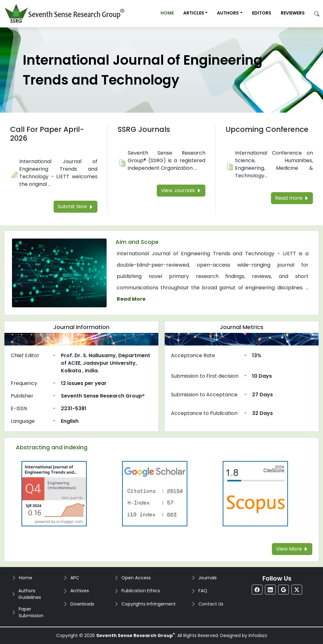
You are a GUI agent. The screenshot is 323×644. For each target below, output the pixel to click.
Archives (80, 591)
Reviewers (293, 13)
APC (75, 578)
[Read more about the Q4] (54, 493)
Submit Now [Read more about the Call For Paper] (76, 207)
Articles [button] (194, 13)
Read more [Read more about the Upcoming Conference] (292, 198)
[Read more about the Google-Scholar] (155, 493)
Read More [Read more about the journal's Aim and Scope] (131, 299)
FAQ (203, 591)
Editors (262, 13)
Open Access (136, 578)
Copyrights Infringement (149, 604)
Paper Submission (31, 612)
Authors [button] (228, 13)
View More (292, 549)
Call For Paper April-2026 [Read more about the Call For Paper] (47, 134)
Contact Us (211, 604)
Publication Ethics (141, 591)
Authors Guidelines (30, 594)
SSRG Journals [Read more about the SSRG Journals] (144, 129)
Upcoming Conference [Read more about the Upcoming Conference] (267, 129)
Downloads (82, 604)
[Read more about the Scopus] (255, 493)
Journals (208, 578)
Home (167, 13)
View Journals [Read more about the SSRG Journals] (181, 190)
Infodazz (258, 635)
